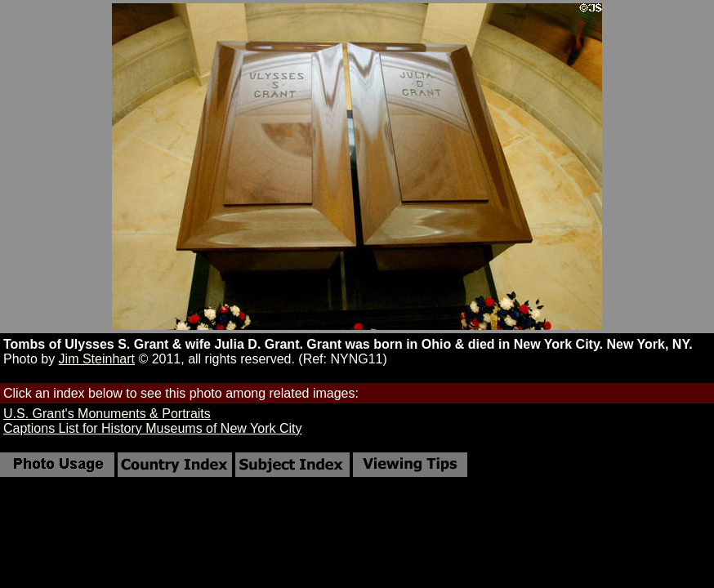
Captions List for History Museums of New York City (152, 428)
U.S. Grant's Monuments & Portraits (107, 414)
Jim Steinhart (97, 359)
